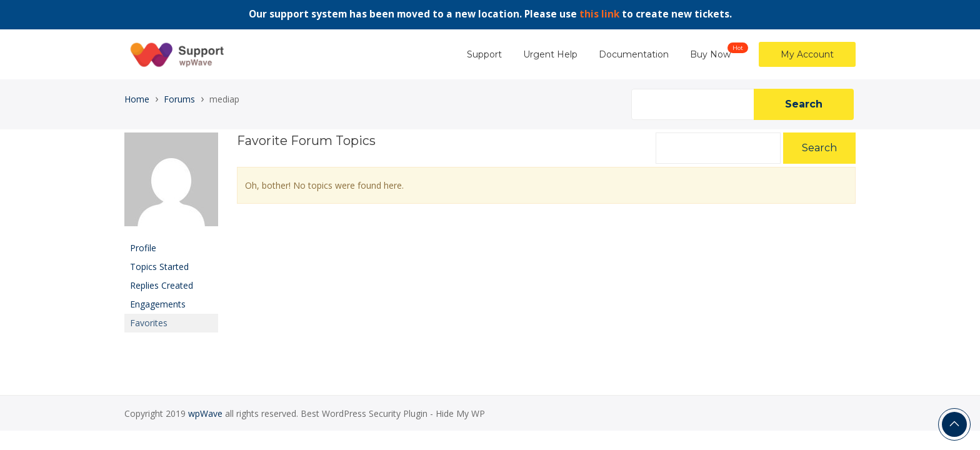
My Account (807, 54)
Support (484, 54)
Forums (179, 99)
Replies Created (162, 285)
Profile (143, 248)
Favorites (149, 323)
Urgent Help (550, 54)
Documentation (634, 54)
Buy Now (710, 54)
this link (599, 14)
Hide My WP (460, 413)
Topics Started (159, 267)
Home (137, 99)
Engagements (158, 304)
